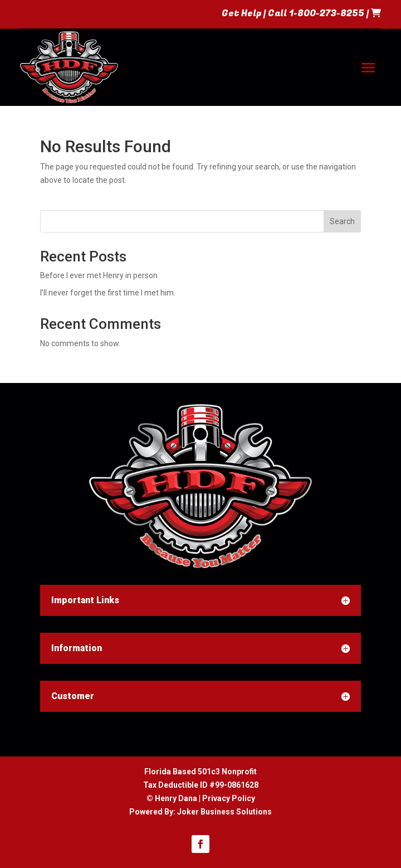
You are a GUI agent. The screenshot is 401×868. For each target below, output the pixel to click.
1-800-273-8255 (327, 13)
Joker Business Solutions (224, 812)
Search (342, 221)
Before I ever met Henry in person (99, 275)
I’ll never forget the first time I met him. (108, 293)
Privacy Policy (229, 798)
